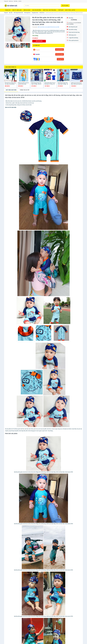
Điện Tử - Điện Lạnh (17, 10)
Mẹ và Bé (11, 13)
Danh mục (11, 1)
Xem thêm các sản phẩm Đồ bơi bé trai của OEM (50, 27)
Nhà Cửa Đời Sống (37, 10)
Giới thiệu (16, 1)
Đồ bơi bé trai (42, 13)
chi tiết (25, 90)
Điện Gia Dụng (27, 10)
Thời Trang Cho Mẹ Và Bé (18, 13)
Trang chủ (6, 1)
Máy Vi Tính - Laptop (70, 10)
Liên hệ (20, 1)
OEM (39, 27)
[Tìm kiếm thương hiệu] (42, 6)
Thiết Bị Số (61, 10)
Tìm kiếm (65, 6)
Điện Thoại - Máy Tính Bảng (50, 10)
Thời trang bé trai (27, 13)
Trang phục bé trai (35, 13)
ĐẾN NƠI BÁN (39, 41)
